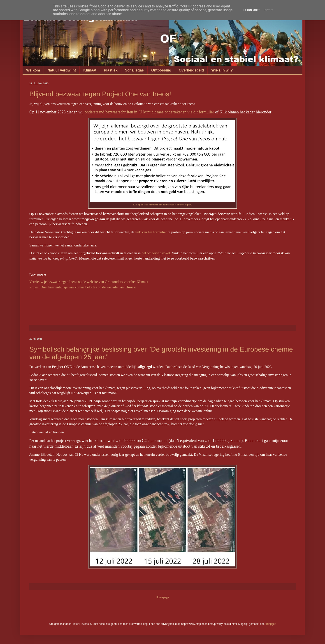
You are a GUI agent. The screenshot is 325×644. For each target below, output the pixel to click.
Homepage (163, 597)
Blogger (271, 624)
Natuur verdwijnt (62, 70)
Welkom (33, 70)
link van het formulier (151, 232)
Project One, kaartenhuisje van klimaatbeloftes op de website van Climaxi (83, 287)
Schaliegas (135, 70)
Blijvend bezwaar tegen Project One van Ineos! (100, 94)
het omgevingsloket (156, 253)
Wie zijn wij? (222, 70)
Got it (269, 10)
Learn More (252, 10)
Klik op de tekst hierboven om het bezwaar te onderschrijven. (162, 205)
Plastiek (111, 70)
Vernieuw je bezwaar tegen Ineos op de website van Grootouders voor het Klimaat (89, 282)
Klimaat (90, 70)
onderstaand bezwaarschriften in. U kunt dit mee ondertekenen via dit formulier (149, 112)
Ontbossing (161, 70)
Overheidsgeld (191, 70)
